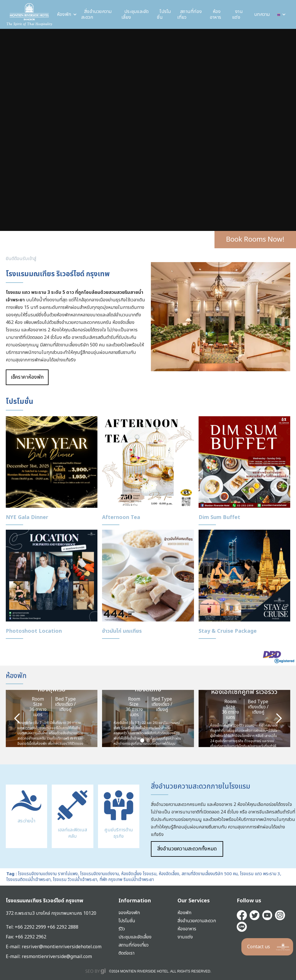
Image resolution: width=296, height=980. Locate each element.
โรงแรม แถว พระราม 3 (260, 874)
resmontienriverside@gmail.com (57, 957)
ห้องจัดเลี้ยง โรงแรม (139, 874)
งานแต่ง (237, 14)
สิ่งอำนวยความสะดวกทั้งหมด (187, 849)
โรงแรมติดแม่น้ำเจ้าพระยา (28, 880)
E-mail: (14, 957)
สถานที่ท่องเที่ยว (189, 14)
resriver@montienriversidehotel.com (62, 947)
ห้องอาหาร (215, 14)
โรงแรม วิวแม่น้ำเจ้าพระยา (75, 880)
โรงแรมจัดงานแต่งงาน (99, 874)
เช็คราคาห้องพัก (27, 377)
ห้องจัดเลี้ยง (169, 874)
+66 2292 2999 (31, 927)
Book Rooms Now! (255, 240)
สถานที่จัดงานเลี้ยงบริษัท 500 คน (210, 874)
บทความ (262, 14)
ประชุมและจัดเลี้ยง (135, 14)
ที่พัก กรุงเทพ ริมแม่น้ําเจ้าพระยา (127, 880)
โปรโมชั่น (164, 14)
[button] (67, 14)
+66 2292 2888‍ (63, 927)
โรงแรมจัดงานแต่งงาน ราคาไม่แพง (48, 874)
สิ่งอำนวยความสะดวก (97, 14)
